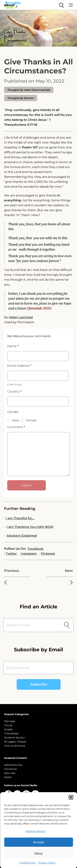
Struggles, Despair (15, 742)
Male (13, 420)
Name (13, 346)
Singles (8, 729)
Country (14, 391)
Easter (8, 777)
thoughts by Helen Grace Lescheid (29, 90)
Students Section (15, 737)
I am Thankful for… (20, 518)
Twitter (12, 553)
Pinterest (48, 553)
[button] (71, 797)
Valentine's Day (13, 765)
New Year (10, 773)
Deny (38, 853)
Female (29, 420)
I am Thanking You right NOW (30, 527)
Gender (13, 412)
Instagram (29, 553)
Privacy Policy (47, 863)
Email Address (19, 366)
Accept (39, 842)
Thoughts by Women (21, 98)
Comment (16, 427)
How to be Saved (15, 746)
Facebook (36, 549)
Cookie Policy (28, 863)
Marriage (10, 721)
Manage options (35, 831)
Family (8, 725)
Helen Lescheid (21, 317)
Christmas (10, 769)
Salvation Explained (22, 535)
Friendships (11, 733)
